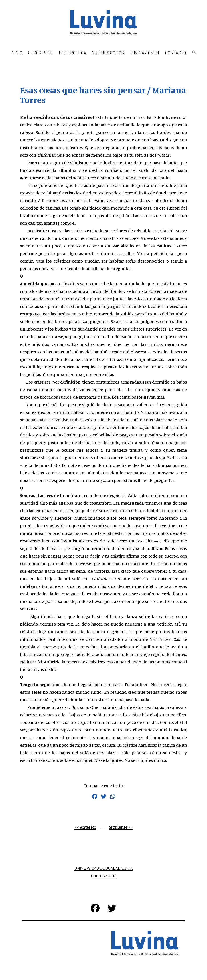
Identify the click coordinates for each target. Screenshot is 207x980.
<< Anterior (85, 827)
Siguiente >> (121, 827)
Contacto (176, 53)
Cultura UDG (104, 876)
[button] (194, 53)
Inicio (17, 53)
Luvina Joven (144, 53)
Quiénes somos (108, 53)
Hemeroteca (73, 53)
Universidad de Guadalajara (104, 868)
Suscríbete (41, 53)
